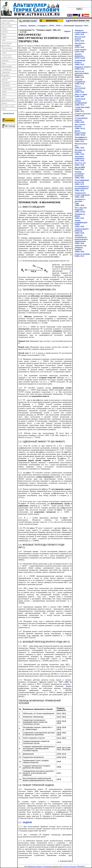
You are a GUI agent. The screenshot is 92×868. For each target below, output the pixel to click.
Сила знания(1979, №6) (80, 51)
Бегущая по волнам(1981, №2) (80, 152)
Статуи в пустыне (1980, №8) (83, 115)
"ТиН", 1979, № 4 (46, 96)
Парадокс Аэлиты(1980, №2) (83, 68)
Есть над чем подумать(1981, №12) (81, 210)
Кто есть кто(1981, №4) (80, 164)
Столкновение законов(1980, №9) (81, 120)
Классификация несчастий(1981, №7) (82, 182)
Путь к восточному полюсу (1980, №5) (80, 89)
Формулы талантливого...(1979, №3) (82, 32)
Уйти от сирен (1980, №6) (81, 95)
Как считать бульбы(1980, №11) (80, 126)
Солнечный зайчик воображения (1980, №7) (81, 102)
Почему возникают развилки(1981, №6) (80, 175)
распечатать (9, 113)
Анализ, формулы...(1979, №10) (80, 56)
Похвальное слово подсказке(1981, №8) (82, 195)
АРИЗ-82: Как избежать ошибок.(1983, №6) (81, 249)
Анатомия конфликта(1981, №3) (80, 158)
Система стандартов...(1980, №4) (81, 82)
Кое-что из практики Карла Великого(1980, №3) (82, 74)
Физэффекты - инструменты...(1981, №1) (82, 139)
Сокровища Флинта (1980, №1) (80, 62)
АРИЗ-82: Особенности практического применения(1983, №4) (81, 239)
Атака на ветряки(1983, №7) (82, 255)
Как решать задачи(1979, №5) (80, 45)
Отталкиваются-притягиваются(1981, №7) (82, 189)
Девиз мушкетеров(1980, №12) (80, 133)
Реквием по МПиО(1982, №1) (80, 216)
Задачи (67, 31)
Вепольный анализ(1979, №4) (80, 39)
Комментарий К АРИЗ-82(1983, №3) (82, 231)
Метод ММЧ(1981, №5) (80, 168)
